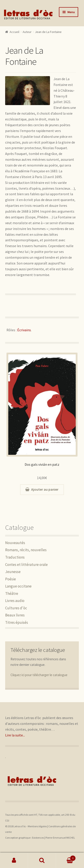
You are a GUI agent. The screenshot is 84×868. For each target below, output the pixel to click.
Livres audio (15, 601)
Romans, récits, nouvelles (26, 550)
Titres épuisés (17, 622)
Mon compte (14, 860)
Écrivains (24, 330)
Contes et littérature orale (26, 565)
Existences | (39, 838)
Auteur (27, 32)
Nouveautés (15, 543)
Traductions (15, 557)
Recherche (42, 860)
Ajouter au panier (45, 489)
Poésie (11, 579)
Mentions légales (37, 826)
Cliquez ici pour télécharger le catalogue (39, 675)
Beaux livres (15, 615)
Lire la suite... (15, 735)
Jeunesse (13, 572)
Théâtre (12, 594)
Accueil (14, 32)
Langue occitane (18, 586)
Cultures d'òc (16, 608)
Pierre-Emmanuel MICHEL (60, 838)
